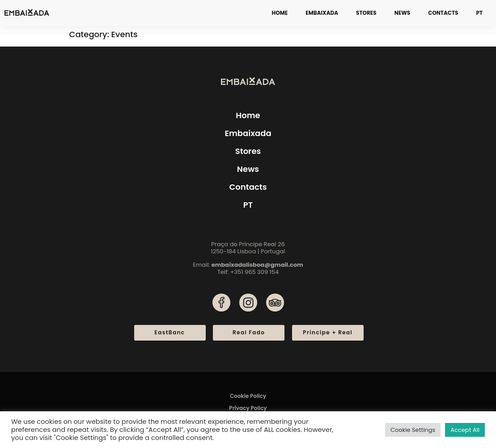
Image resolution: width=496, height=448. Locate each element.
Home (280, 13)
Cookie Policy (248, 396)
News (403, 13)
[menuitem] (479, 13)
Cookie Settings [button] (413, 430)
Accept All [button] (465, 430)
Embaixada (322, 13)
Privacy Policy (248, 408)
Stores (366, 13)
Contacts (443, 13)
